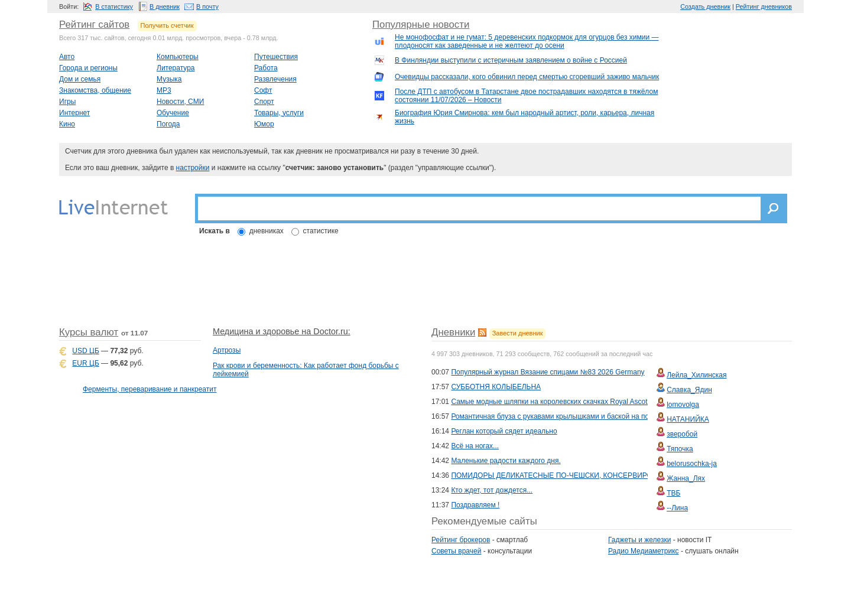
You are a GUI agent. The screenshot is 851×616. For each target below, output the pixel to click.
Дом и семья (80, 79)
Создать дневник (705, 6)
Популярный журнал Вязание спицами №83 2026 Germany (548, 372)
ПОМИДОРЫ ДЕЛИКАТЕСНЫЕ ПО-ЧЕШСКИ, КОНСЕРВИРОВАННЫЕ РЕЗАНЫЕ (585, 475)
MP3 (164, 90)
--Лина (677, 508)
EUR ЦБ (85, 363)
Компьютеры (178, 57)
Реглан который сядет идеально (504, 431)
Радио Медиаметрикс (644, 551)
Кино (67, 124)
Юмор (264, 124)
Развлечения (275, 79)
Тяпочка (680, 449)
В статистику (114, 6)
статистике (321, 231)
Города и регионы (88, 68)
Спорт (264, 102)
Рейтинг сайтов (94, 25)
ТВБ (673, 493)
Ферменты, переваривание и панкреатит (150, 389)
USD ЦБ (85, 351)
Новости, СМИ (180, 102)
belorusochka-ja (692, 464)
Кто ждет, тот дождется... (492, 490)
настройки (193, 168)
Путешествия (276, 57)
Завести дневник (518, 333)
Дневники (453, 332)
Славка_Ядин (689, 390)
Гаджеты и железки (639, 540)
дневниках (267, 231)
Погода (168, 124)
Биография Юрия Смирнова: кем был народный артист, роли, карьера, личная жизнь (524, 117)
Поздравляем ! (475, 505)
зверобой (682, 434)
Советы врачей (456, 551)
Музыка (169, 79)
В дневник (165, 6)
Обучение (173, 113)
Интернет (74, 113)
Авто (67, 57)
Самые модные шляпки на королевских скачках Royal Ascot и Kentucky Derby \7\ (583, 402)
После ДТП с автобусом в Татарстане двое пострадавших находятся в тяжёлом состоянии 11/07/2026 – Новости (526, 96)
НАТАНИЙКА (688, 419)
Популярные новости (421, 25)
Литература (176, 68)
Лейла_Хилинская (696, 375)
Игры (67, 102)
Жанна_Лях (686, 478)
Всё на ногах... (475, 446)
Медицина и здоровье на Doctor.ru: (282, 331)
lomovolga (683, 405)
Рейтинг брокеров (461, 540)
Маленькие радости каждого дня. (506, 461)
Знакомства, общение (95, 90)
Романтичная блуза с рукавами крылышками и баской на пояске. (558, 416)
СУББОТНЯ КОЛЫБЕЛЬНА (496, 387)
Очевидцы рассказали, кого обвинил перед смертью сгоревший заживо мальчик (527, 77)
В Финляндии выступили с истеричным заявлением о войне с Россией (511, 60)
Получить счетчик (167, 25)
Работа (266, 68)
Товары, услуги (279, 113)
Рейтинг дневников (764, 6)
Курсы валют (89, 332)
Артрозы (227, 350)
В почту (207, 6)
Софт (263, 90)
